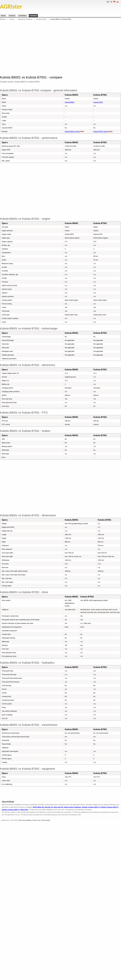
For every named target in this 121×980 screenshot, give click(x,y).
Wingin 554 (24, 810)
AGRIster (3, 19)
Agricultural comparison (25, 19)
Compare (33, 16)
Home (3, 16)
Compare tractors (41, 19)
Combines (22, 16)
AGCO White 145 (39, 807)
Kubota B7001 (98, 102)
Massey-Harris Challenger (73, 807)
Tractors (12, 16)
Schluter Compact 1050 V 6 (91, 807)
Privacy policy (46, 820)
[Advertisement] (38, 47)
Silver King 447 (58, 807)
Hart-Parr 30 (49, 807)
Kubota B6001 (70, 102)
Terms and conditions (25, 820)
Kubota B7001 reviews (101, 132)
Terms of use (36, 820)
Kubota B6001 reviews (72, 132)
